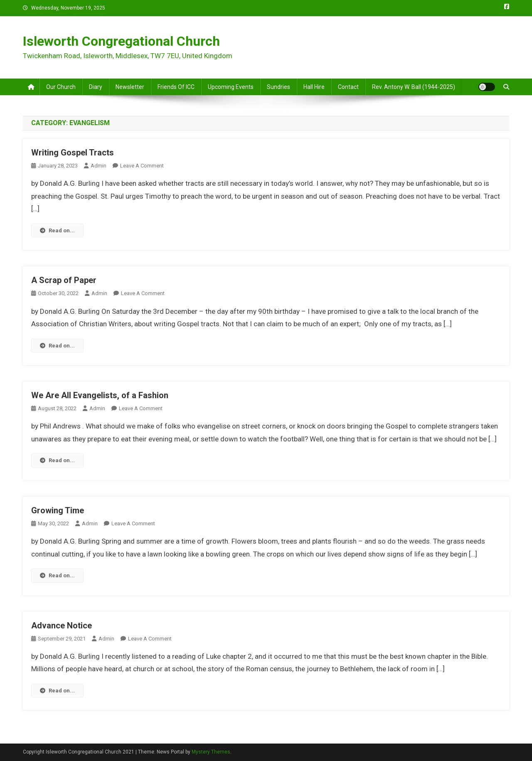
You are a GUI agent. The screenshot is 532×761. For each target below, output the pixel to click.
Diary (96, 87)
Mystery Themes (211, 752)
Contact (348, 87)
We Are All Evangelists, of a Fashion (100, 395)
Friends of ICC (176, 87)
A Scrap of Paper (64, 280)
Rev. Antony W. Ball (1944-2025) (414, 87)
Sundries (278, 87)
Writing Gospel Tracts (73, 153)
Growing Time (58, 510)
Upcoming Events (231, 87)
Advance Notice (62, 626)
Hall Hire (314, 87)
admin (99, 166)
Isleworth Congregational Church (121, 41)
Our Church (61, 87)
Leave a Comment (142, 166)
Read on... (57, 230)
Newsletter (130, 87)
